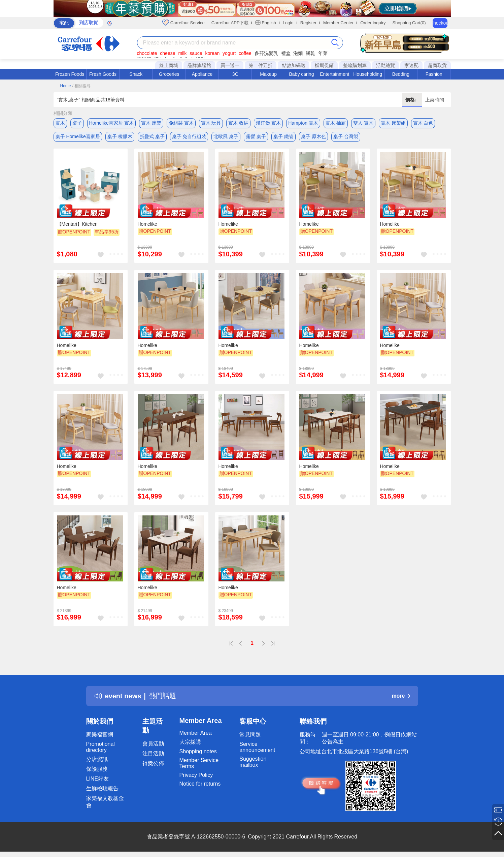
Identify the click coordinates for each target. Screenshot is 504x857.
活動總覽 (385, 65)
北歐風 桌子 (226, 136)
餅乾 (310, 53)
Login (288, 23)
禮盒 (286, 53)
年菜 (323, 53)
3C (235, 74)
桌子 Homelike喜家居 (78, 136)
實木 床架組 (393, 123)
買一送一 (230, 65)
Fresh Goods (103, 74)
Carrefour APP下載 (230, 23)
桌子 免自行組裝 (189, 136)
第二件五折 (261, 65)
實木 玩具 (211, 123)
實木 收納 (238, 123)
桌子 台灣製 (346, 136)
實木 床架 (151, 123)
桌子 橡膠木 (120, 136)
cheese (167, 53)
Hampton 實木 (303, 123)
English (266, 23)
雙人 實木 (363, 123)
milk (182, 53)
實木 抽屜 (336, 123)
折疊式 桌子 (152, 136)
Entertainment (334, 74)
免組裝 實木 (181, 123)
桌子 (77, 123)
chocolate (147, 53)
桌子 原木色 (313, 136)
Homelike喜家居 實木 (111, 123)
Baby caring (301, 74)
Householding (368, 74)
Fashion (434, 74)
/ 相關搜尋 (81, 86)
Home (66, 86)
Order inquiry (373, 23)
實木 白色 (423, 123)
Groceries (169, 74)
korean (212, 53)
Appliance (202, 74)
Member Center (338, 23)
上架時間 (435, 100)
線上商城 (169, 65)
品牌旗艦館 (199, 65)
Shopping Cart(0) (409, 23)
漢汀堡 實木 (268, 123)
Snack (136, 74)
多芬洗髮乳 (266, 53)
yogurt (229, 53)
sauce (196, 53)
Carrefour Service (183, 23)
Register (308, 23)
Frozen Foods (70, 74)
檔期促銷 (324, 65)
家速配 (411, 65)
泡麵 (298, 53)
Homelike (147, 224)
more (401, 696)
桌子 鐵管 (283, 136)
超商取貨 (437, 65)
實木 (60, 123)
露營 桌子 (256, 136)
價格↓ (412, 100)
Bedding (401, 74)
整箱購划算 (355, 65)
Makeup (268, 74)
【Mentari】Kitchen (77, 224)
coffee (245, 53)
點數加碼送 (294, 65)
